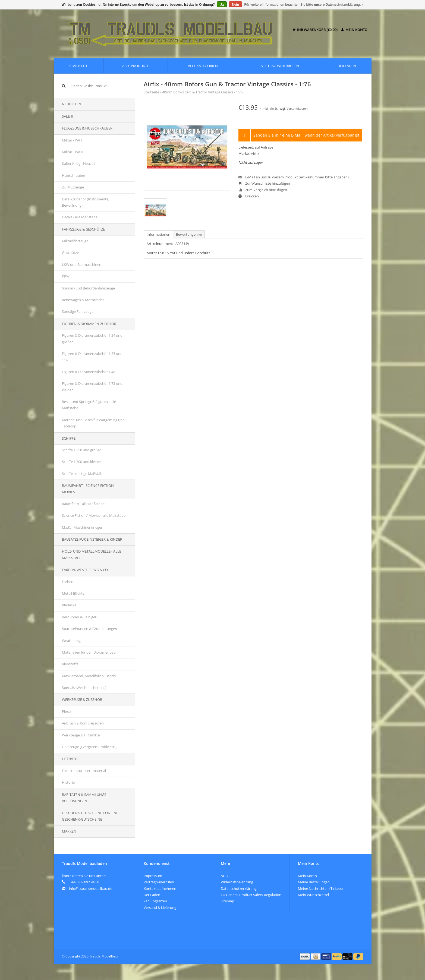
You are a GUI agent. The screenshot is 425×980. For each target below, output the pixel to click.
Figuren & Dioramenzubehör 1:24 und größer (92, 338)
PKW (66, 276)
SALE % (68, 116)
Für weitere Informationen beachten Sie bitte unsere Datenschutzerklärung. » (304, 5)
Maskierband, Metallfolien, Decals (89, 676)
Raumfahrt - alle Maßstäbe (83, 504)
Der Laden (347, 66)
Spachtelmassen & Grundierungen (89, 629)
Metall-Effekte (73, 593)
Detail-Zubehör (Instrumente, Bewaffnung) (86, 202)
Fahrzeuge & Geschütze (83, 229)
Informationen (158, 234)
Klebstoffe (70, 664)
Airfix (255, 153)
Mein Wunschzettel (313, 895)
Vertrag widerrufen (280, 66)
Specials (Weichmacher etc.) (84, 688)
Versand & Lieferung (160, 907)
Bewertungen (189, 234)
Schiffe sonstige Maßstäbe (83, 474)
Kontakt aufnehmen (160, 888)
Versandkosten (297, 108)
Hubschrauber (74, 175)
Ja (222, 5)
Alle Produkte (136, 66)
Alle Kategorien (203, 66)
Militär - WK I (72, 140)
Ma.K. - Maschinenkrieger (82, 527)
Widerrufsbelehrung (237, 882)
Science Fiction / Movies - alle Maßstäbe (94, 515)
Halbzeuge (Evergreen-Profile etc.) (89, 747)
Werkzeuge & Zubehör (82, 699)
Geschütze (70, 253)
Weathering (71, 641)
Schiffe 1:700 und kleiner (81, 462)
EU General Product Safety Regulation (251, 895)
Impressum (153, 876)
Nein (235, 5)
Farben (68, 582)
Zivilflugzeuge (73, 187)
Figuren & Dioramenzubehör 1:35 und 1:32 (92, 357)
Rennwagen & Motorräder (83, 300)
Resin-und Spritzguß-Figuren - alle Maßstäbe (89, 405)
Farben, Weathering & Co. (85, 570)
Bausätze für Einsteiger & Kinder (92, 539)
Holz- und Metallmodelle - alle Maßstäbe (92, 554)
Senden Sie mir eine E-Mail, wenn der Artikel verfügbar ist (306, 135)
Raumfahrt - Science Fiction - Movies (89, 489)
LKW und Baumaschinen (82, 264)
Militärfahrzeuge (75, 241)
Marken (69, 831)
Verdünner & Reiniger (79, 617)
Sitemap (227, 901)
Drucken (249, 196)
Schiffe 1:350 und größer (81, 450)
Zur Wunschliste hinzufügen (264, 183)
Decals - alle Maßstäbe (80, 217)
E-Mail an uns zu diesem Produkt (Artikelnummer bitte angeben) (294, 177)
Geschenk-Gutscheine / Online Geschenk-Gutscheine (90, 816)
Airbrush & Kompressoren (83, 723)
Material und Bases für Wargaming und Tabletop (93, 423)
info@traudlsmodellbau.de (91, 888)
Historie (68, 782)
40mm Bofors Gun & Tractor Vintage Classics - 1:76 (202, 92)
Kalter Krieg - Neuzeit (79, 163)
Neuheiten (72, 104)
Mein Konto (354, 30)
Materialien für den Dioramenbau (89, 652)
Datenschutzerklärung (239, 888)
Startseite (79, 66)
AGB (224, 876)
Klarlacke (69, 605)
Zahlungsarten (155, 901)
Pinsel (67, 711)
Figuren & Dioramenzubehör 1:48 (89, 372)
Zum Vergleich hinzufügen (263, 190)
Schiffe (69, 438)
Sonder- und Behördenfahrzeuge (88, 288)
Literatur (71, 759)
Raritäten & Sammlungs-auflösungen (85, 798)
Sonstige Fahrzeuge (78, 311)
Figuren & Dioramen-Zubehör (89, 324)
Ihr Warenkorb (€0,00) (316, 30)
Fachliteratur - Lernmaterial (84, 771)
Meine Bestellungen (314, 882)
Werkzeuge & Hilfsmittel (81, 735)
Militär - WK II (73, 152)
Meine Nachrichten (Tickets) (320, 888)
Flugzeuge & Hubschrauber (87, 128)
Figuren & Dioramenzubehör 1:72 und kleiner (92, 387)
